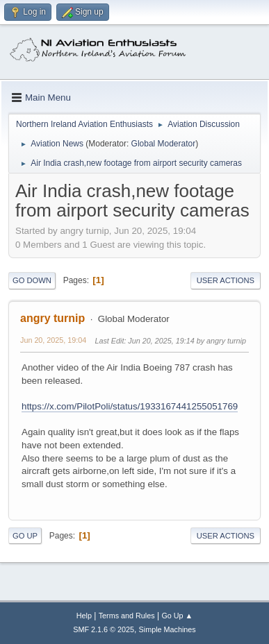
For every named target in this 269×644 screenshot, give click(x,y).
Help (84, 616)
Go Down (32, 280)
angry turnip (52, 318)
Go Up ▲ (177, 616)
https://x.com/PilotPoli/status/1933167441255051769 (130, 406)
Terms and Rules (127, 616)
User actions (226, 280)
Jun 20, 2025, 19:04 (53, 340)
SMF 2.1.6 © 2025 (104, 629)
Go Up (25, 536)
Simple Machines (168, 629)
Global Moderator (164, 144)
